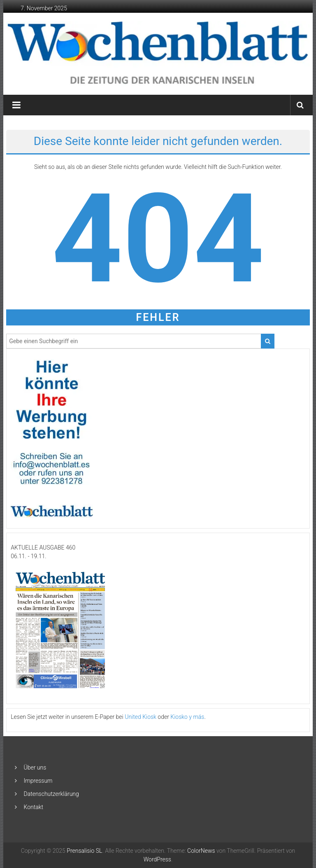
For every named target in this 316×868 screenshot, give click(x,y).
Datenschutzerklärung (51, 794)
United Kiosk (141, 717)
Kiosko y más (187, 717)
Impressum (38, 781)
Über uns (35, 767)
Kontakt (34, 807)
